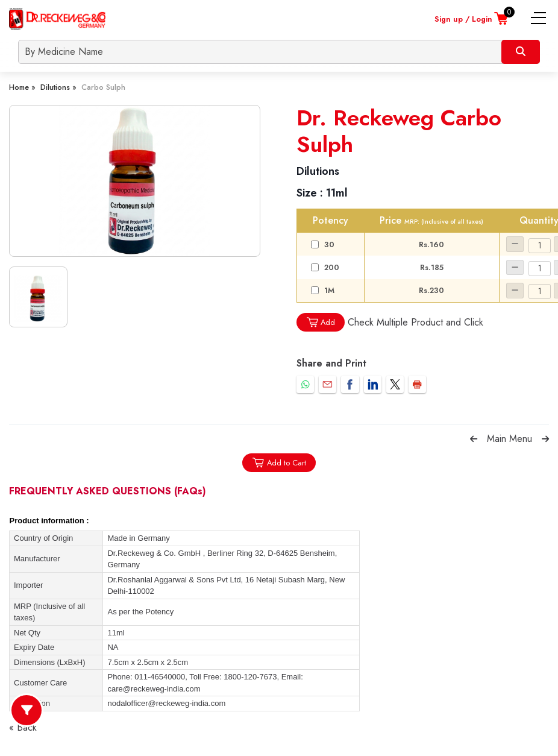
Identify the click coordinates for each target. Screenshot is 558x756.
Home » (22, 87)
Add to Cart (279, 463)
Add (321, 322)
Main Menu (509, 439)
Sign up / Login (463, 19)
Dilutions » (58, 87)
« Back (23, 727)
